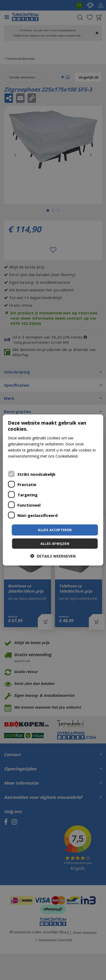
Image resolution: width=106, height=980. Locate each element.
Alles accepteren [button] (55, 530)
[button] (53, 556)
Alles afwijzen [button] (55, 543)
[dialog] (53, 490)
